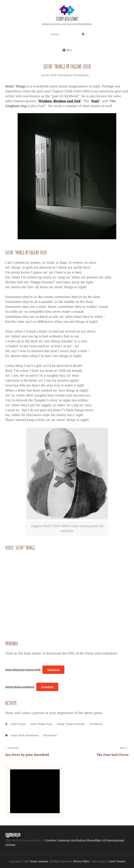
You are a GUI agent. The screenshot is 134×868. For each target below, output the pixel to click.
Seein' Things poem (41, 724)
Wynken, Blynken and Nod (60, 101)
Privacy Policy (81, 861)
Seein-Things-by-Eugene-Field (23, 670)
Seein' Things (18, 724)
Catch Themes (117, 861)
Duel (95, 101)
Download (53, 670)
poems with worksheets (57, 75)
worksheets (81, 75)
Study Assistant (67, 19)
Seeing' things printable (71, 724)
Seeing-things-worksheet (20, 687)
